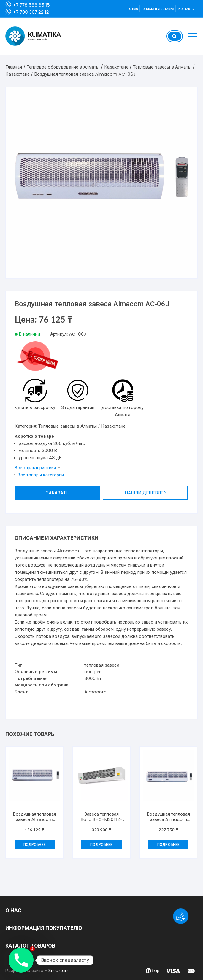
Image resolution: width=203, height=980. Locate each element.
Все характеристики (35, 468)
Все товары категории (41, 475)
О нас (134, 9)
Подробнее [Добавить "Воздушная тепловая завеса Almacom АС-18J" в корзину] (168, 845)
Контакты (186, 9)
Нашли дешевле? (145, 493)
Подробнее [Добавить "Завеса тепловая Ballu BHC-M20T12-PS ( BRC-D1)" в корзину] (101, 845)
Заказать (57, 493)
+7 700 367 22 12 (31, 12)
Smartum (59, 970)
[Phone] (21, 960)
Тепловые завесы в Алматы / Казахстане (82, 426)
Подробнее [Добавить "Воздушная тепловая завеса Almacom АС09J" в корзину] (35, 845)
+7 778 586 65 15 (31, 5)
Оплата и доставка (158, 9)
